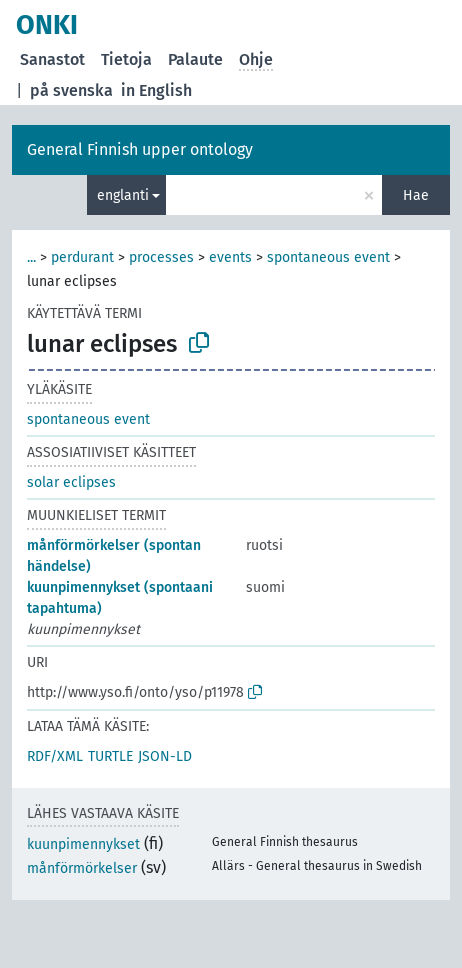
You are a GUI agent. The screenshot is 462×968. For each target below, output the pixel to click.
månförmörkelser (82, 868)
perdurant (82, 257)
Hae (416, 195)
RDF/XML (55, 756)
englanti (123, 195)
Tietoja (126, 59)
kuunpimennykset (83, 844)
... (31, 257)
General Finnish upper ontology (140, 149)
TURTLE (110, 756)
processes (161, 257)
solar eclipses (71, 482)
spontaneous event (328, 257)
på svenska (71, 90)
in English (156, 90)
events (230, 257)
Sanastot (52, 59)
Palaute (195, 59)
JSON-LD (165, 756)
